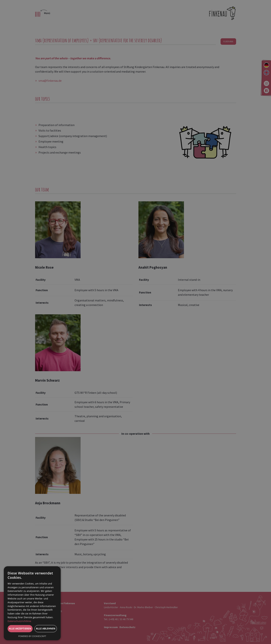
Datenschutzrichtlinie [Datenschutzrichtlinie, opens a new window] (19, 621)
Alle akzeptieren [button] (20, 629)
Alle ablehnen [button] (46, 629)
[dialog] (32, 603)
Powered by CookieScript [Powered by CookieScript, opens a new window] (32, 636)
